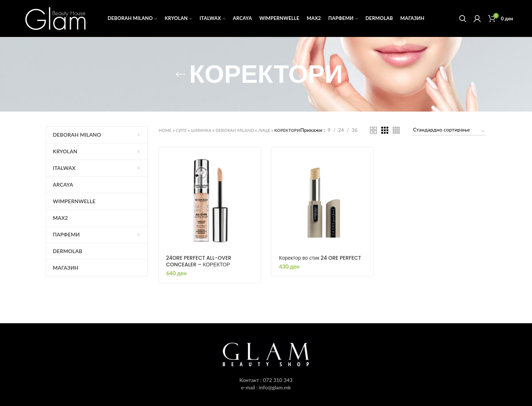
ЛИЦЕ (264, 130)
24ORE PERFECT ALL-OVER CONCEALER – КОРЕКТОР (199, 261)
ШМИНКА (201, 130)
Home (165, 130)
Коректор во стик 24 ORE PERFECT (320, 258)
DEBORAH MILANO (235, 130)
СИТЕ (181, 130)
